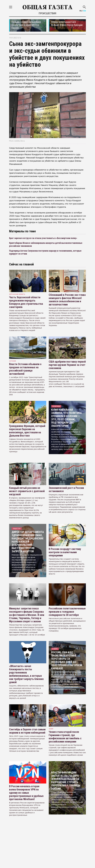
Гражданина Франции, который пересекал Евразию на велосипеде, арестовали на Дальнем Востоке (27, 431)
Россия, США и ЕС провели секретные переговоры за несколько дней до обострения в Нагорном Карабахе (67, 660)
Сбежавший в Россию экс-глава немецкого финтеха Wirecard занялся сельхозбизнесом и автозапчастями (67, 300)
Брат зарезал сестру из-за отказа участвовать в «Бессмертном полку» (43, 238)
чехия (51, 729)
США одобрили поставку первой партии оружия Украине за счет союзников (67, 365)
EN (85, 11)
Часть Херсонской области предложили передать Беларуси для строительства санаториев (26, 302)
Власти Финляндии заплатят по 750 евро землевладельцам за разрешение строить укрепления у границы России (66, 781)
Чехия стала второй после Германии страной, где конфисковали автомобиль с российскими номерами (65, 737)
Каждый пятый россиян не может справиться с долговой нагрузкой (27, 491)
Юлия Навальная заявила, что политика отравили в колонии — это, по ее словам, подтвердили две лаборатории (66, 418)
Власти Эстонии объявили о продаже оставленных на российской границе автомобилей (25, 369)
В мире (55, 649)
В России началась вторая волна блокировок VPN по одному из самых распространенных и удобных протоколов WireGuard (26, 793)
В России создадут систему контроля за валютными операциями (65, 552)
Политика (56, 406)
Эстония (12, 361)
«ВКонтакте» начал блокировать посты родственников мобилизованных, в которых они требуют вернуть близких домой (26, 674)
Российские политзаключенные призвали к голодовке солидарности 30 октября (67, 612)
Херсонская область (17, 294)
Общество (17, 529)
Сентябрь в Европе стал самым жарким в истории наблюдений (27, 731)
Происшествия (47, 13)
